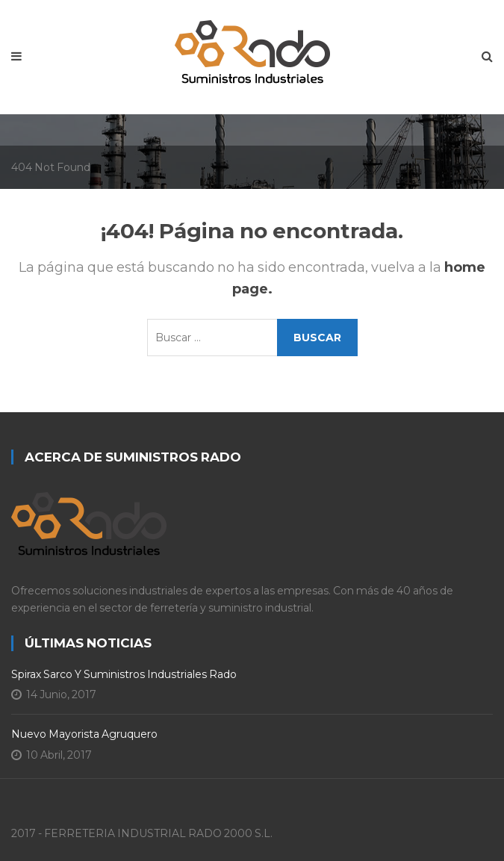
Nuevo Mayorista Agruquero (84, 734)
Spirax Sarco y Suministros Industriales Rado (124, 674)
